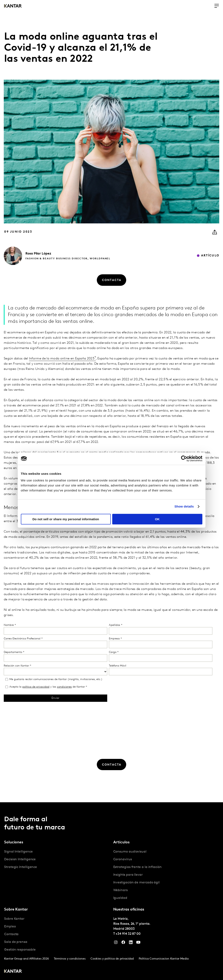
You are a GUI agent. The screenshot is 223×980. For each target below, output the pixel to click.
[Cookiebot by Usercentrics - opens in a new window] (184, 459)
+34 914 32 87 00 (128, 934)
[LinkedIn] (131, 943)
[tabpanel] (57, 860)
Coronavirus (123, 859)
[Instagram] (116, 943)
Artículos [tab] (121, 842)
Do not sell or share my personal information (66, 519)
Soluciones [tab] (14, 842)
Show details (184, 506)
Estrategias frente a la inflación (137, 867)
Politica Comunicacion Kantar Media (164, 959)
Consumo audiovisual (130, 852)
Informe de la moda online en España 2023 (62, 372)
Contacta (11, 934)
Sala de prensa (16, 942)
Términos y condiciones (70, 959)
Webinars (120, 890)
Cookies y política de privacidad (112, 959)
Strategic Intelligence (21, 867)
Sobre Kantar (14, 919)
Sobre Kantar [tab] (16, 910)
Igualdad (120, 898)
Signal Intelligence (18, 852)
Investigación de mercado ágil (137, 883)
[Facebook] (123, 943)
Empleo (10, 927)
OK (157, 519)
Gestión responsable (20, 950)
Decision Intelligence (20, 859)
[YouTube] (138, 943)
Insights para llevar (128, 875)
